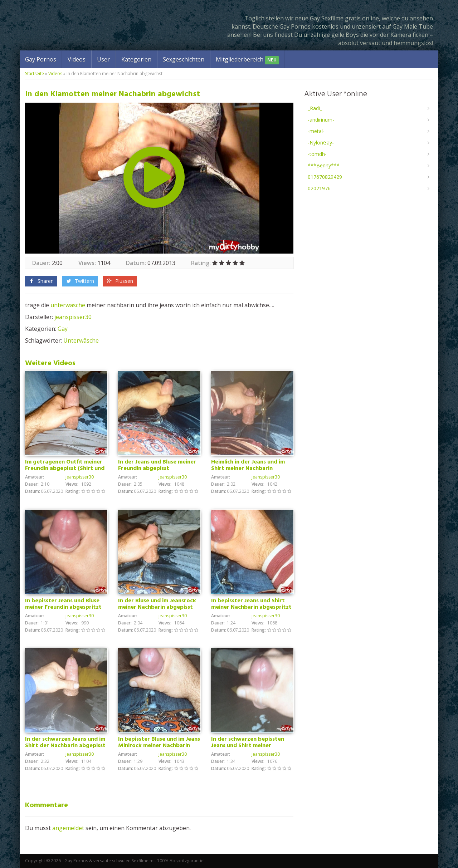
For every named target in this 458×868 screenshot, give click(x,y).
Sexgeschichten (184, 59)
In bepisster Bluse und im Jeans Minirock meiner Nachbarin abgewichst (159, 746)
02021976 (319, 188)
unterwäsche (68, 305)
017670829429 (325, 177)
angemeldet (68, 828)
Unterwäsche (81, 340)
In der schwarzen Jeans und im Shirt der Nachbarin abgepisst (65, 742)
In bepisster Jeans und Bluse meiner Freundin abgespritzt (63, 604)
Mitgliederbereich (247, 60)
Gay (63, 329)
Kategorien (136, 59)
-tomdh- (317, 154)
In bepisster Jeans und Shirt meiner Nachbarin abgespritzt (251, 604)
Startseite (35, 73)
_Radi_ (315, 108)
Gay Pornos (41, 59)
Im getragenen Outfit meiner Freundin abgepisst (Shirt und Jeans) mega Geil (65, 469)
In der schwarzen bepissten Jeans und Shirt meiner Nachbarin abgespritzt (248, 746)
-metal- (316, 131)
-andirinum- (321, 120)
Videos (77, 59)
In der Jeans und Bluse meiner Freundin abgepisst (157, 465)
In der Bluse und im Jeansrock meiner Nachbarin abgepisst (157, 604)
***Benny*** (324, 165)
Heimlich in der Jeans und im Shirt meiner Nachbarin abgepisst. (248, 469)
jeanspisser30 (73, 317)
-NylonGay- (321, 143)
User (103, 59)
